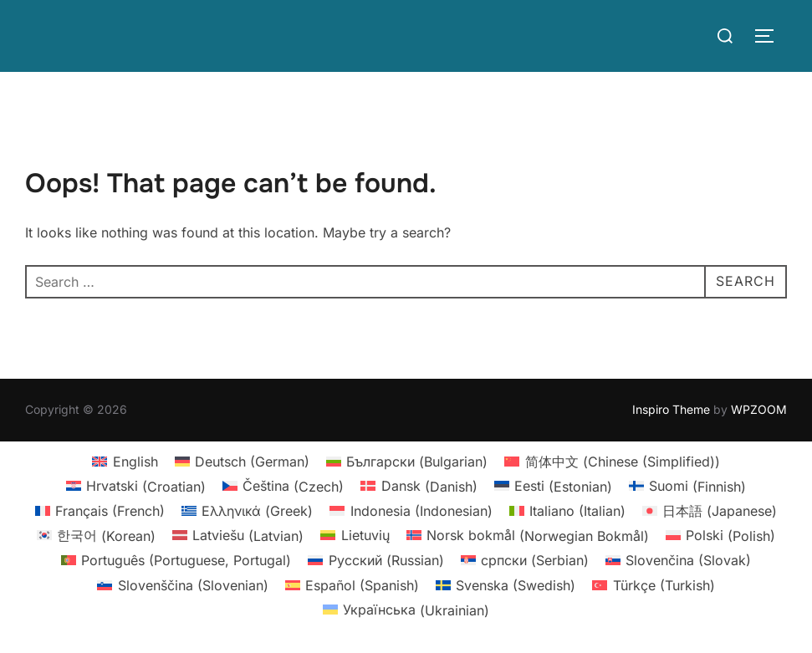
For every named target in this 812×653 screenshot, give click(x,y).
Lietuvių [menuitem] (365, 535)
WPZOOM (759, 409)
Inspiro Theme (671, 409)
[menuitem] (125, 461)
